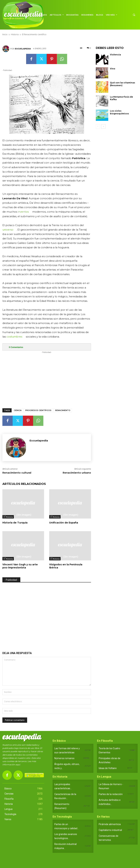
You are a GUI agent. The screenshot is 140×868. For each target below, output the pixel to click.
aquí (18, 765)
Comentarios (16, 347)
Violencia (115, 55)
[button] (134, 15)
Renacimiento (63, 410)
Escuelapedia (23, 49)
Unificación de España (64, 523)
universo (8, 230)
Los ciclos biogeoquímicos (119, 112)
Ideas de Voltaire (108, 768)
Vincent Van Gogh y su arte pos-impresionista (20, 566)
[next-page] (103, 126)
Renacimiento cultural (17, 473)
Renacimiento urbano (77, 473)
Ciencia (18, 410)
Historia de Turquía (15, 523)
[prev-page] (98, 126)
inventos (23, 212)
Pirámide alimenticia (110, 824)
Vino (113, 69)
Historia (9, 517)
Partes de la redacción (111, 794)
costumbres (14, 337)
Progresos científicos (38, 410)
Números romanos (64, 758)
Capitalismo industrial (110, 830)
